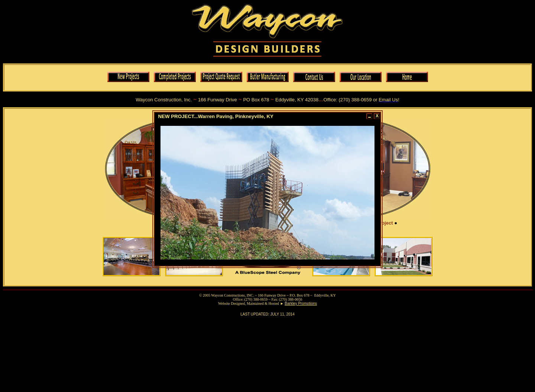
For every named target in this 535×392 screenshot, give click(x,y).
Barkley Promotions (301, 303)
